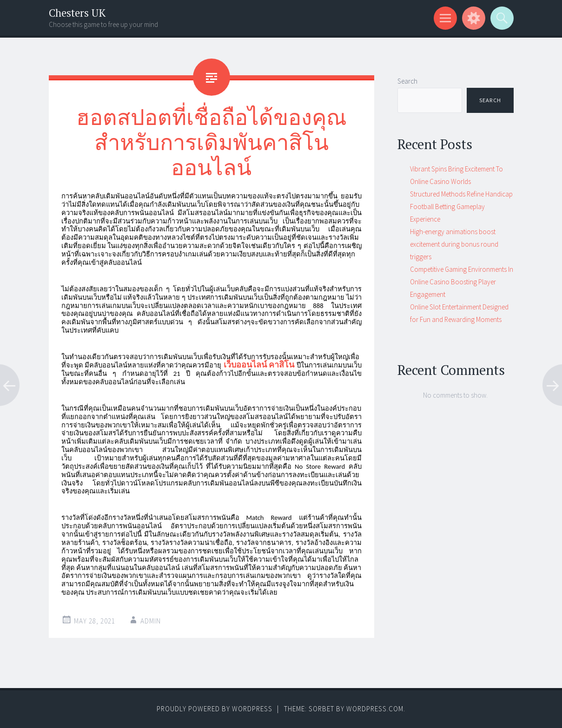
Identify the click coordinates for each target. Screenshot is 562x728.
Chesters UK (77, 13)
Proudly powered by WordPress (215, 709)
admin (151, 621)
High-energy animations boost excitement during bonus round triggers (454, 244)
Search (407, 81)
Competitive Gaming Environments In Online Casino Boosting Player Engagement (462, 282)
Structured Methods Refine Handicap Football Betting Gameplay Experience (461, 207)
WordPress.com (375, 709)
